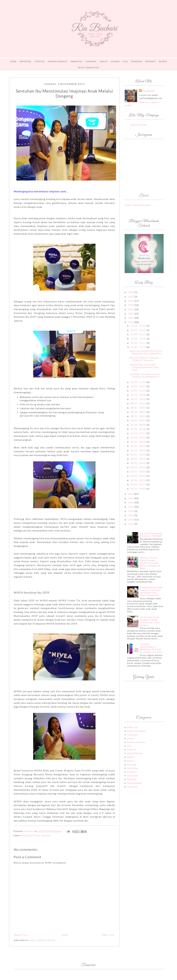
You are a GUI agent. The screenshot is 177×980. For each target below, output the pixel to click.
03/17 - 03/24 (139, 472)
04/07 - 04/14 (139, 459)
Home (13, 61)
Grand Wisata (135, 753)
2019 (131, 322)
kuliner (131, 761)
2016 (131, 502)
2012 (131, 520)
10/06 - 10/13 (139, 391)
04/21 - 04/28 (139, 455)
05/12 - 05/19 (139, 450)
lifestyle (25, 836)
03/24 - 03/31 (139, 467)
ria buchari (149, 91)
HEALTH (104, 61)
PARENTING (77, 61)
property (132, 772)
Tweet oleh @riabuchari (138, 205)
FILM (125, 61)
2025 (131, 297)
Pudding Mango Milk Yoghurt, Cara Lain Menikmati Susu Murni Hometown (151, 591)
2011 (131, 524)
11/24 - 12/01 (139, 339)
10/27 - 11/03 (139, 382)
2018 (131, 494)
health (131, 757)
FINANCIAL (91, 61)
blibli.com (132, 727)
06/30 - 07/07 (139, 438)
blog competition (137, 731)
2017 (131, 498)
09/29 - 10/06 (139, 395)
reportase (46, 836)
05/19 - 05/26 (139, 446)
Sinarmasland (134, 783)
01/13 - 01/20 (139, 489)
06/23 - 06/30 (139, 442)
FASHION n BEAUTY (58, 61)
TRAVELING (136, 61)
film (129, 746)
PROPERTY (151, 61)
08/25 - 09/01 (139, 408)
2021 (131, 314)
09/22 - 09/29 (139, 399)
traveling (132, 787)
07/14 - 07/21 (139, 433)
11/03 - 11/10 (139, 347)
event (130, 738)
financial (132, 749)
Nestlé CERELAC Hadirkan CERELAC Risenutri (144, 359)
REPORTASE (26, 61)
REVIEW (132, 779)
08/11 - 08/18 (139, 416)
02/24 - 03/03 (139, 476)
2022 (131, 309)
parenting (35, 836)
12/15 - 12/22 (139, 330)
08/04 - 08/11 (139, 420)
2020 (131, 318)
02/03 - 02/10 (139, 480)
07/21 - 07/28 (139, 429)
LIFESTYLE (40, 61)
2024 (131, 301)
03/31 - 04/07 (139, 463)
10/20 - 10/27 (139, 386)
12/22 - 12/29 (139, 326)
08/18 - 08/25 (139, 412)
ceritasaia (133, 735)
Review (163, 61)
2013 (131, 515)
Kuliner (115, 61)
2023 (131, 305)
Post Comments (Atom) (42, 940)
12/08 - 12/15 (139, 334)
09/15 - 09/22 (139, 403)
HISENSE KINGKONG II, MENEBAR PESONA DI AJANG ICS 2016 (151, 648)
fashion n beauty (136, 742)
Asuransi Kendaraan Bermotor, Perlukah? (151, 535)
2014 (131, 511)
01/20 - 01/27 (139, 484)
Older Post (108, 935)
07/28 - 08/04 (139, 425)
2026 (131, 292)
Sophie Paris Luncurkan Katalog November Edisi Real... (144, 367)
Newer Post (21, 935)
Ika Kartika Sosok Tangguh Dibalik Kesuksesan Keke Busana (150, 621)
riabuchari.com (139, 125)
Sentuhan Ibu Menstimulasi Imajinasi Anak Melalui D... (145, 375)
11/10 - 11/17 (139, 343)
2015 (131, 507)
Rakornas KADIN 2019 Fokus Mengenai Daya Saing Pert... (147, 352)
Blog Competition (89, 68)
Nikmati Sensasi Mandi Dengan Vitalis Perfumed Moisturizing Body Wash (150, 563)
